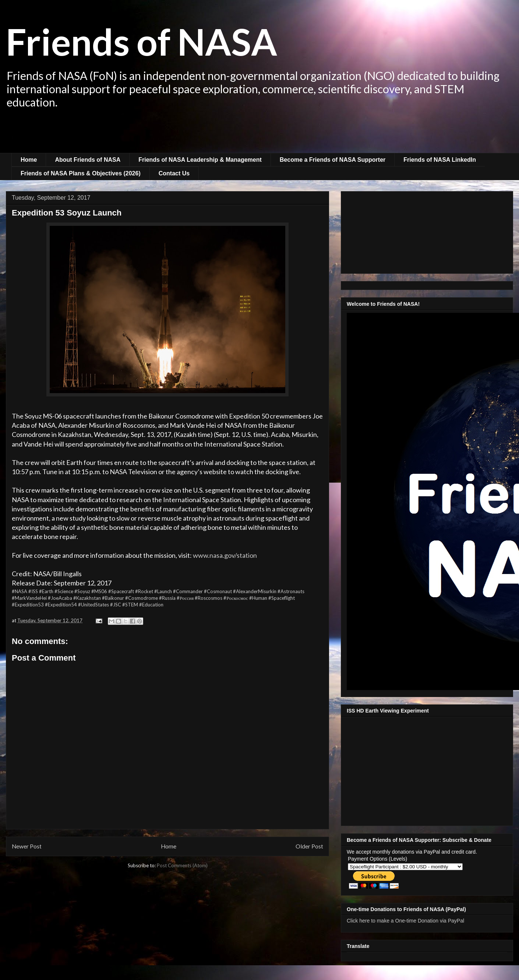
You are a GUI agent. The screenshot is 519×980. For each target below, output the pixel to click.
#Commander (188, 591)
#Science (64, 591)
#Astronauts (291, 591)
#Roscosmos (209, 598)
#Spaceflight (282, 598)
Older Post (309, 846)
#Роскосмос (236, 598)
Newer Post (27, 846)
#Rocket (144, 591)
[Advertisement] (259, 133)
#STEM (130, 605)
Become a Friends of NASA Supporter (333, 160)
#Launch (163, 591)
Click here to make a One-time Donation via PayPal (405, 921)
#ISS (33, 591)
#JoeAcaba (60, 598)
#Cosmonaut (218, 591)
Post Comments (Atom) (182, 865)
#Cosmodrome (142, 598)
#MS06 (99, 591)
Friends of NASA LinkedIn (440, 160)
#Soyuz (82, 591)
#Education (151, 605)
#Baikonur (113, 598)
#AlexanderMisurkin (255, 591)
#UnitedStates (93, 605)
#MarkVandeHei (29, 598)
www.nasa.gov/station (225, 555)
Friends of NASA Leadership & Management (200, 160)
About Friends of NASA (88, 160)
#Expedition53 (28, 605)
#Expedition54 (61, 605)
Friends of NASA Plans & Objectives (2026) (81, 173)
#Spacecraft (121, 591)
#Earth (46, 591)
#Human (258, 598)
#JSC (116, 605)
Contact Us (174, 173)
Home (29, 160)
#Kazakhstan (87, 598)
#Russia (167, 598)
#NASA (20, 591)
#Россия (185, 598)
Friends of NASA (142, 41)
